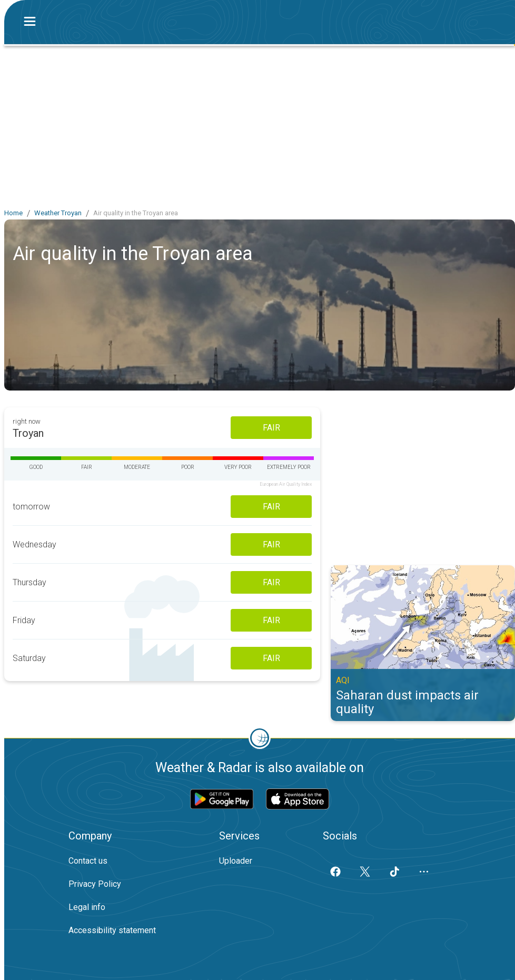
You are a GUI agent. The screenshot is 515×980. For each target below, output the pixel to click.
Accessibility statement (112, 930)
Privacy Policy (95, 884)
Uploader (236, 861)
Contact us (88, 861)
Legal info (87, 907)
